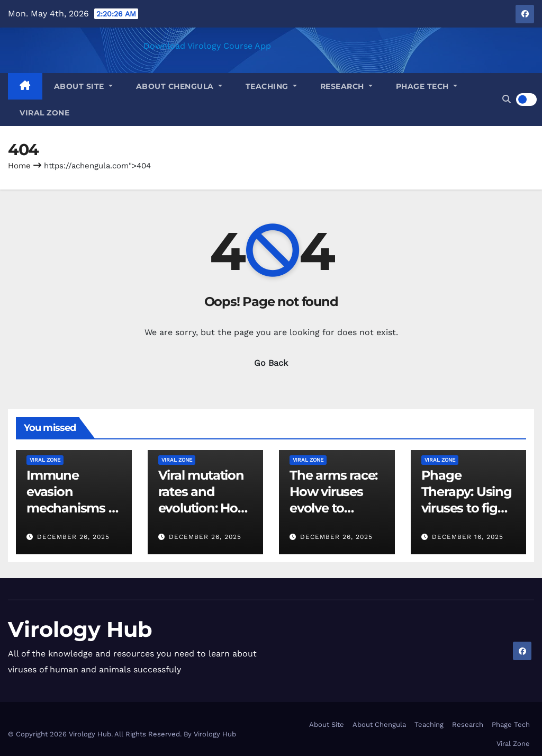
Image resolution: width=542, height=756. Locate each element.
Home (19, 166)
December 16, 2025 (468, 537)
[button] (507, 99)
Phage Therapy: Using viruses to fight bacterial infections (467, 508)
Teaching (271, 86)
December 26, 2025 (73, 537)
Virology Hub (80, 629)
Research (346, 86)
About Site (83, 86)
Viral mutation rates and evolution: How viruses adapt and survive (204, 508)
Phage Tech (427, 86)
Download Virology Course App (207, 46)
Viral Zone (44, 113)
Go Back (271, 363)
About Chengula (179, 86)
